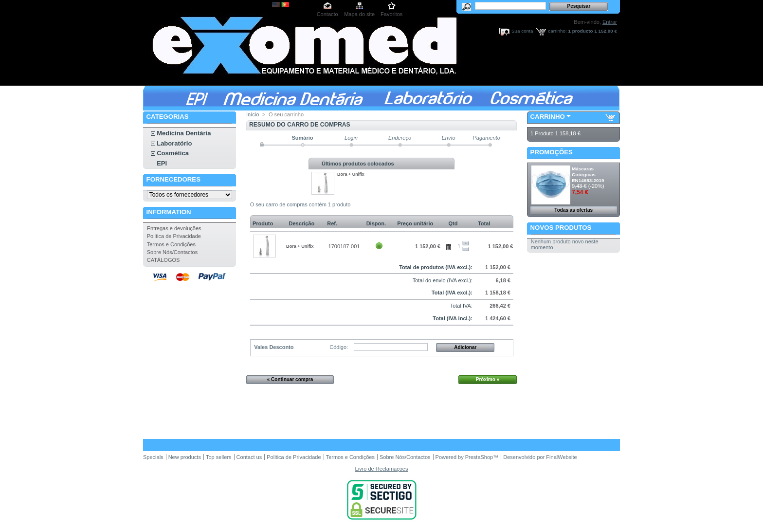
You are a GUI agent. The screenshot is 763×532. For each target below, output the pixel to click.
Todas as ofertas (573, 210)
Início (253, 114)
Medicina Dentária (184, 133)
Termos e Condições (171, 244)
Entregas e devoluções (174, 228)
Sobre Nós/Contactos (173, 252)
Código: (339, 347)
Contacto (327, 14)
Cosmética (173, 153)
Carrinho (548, 117)
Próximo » (488, 379)
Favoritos (391, 14)
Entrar (610, 22)
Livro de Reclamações (382, 469)
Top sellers (219, 457)
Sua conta (522, 31)
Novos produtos (561, 228)
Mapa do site (359, 14)
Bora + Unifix (351, 174)
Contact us (249, 457)
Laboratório (174, 143)
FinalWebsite (561, 457)
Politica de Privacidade (174, 236)
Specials (153, 457)
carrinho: (557, 31)
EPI (162, 163)
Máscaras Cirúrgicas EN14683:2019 (588, 174)
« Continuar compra (290, 379)
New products (185, 457)
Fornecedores (173, 179)
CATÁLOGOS (163, 260)
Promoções (552, 152)
